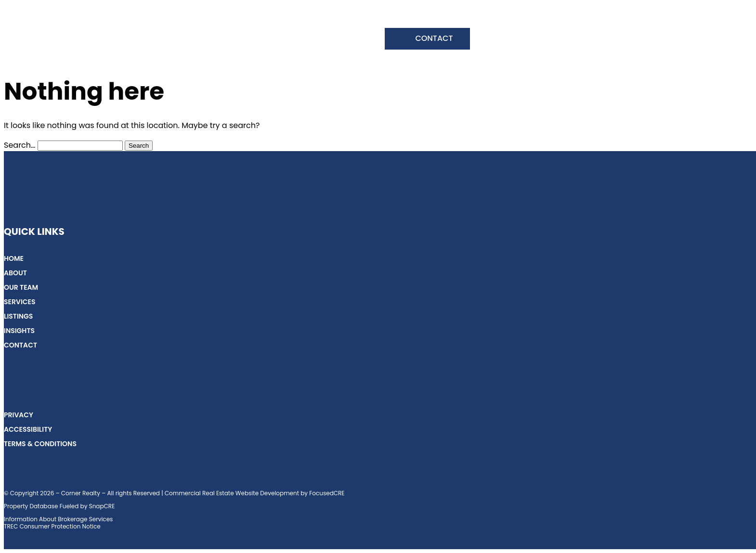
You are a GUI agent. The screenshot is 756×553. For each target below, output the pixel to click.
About (134, 40)
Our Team (186, 40)
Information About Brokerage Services (58, 519)
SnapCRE (102, 506)
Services (242, 40)
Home (91, 40)
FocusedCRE (327, 493)
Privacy (19, 415)
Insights (348, 40)
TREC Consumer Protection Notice (52, 526)
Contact (434, 38)
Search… (20, 145)
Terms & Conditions (40, 444)
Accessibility (28, 429)
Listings (296, 40)
